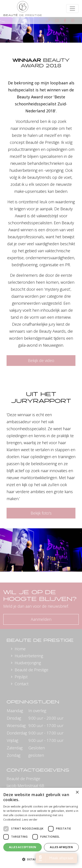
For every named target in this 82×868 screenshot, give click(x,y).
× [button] (77, 792)
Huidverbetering (29, 656)
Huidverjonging (28, 663)
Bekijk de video (41, 360)
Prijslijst (21, 677)
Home (20, 649)
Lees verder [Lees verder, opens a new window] (30, 820)
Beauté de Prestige (31, 670)
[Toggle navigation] (72, 9)
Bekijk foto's (41, 513)
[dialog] (41, 828)
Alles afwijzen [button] (61, 847)
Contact (22, 684)
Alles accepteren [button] (23, 847)
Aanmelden (41, 619)
